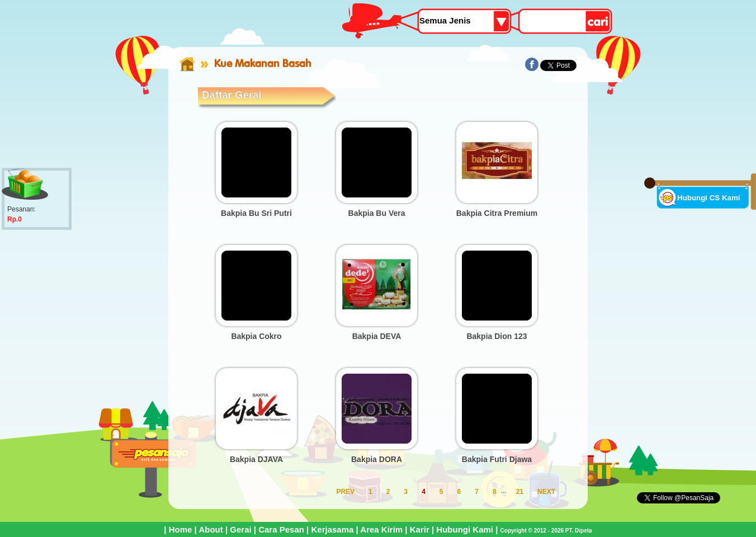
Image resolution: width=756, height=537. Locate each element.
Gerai (240, 529)
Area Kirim (381, 529)
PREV (345, 492)
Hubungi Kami (465, 529)
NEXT (546, 492)
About (211, 529)
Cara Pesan (281, 529)
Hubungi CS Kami (709, 198)
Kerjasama (332, 529)
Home (181, 529)
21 (520, 492)
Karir (420, 529)
